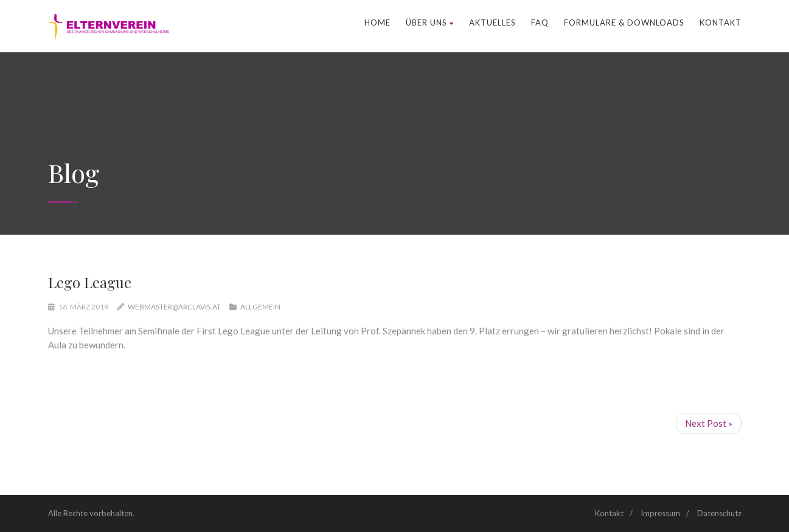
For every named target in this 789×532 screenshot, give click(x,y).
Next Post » (709, 423)
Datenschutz (719, 513)
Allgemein (260, 307)
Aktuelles (492, 22)
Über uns (430, 22)
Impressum (660, 513)
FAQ (540, 22)
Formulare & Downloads (624, 22)
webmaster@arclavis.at (174, 307)
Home (377, 22)
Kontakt (721, 22)
